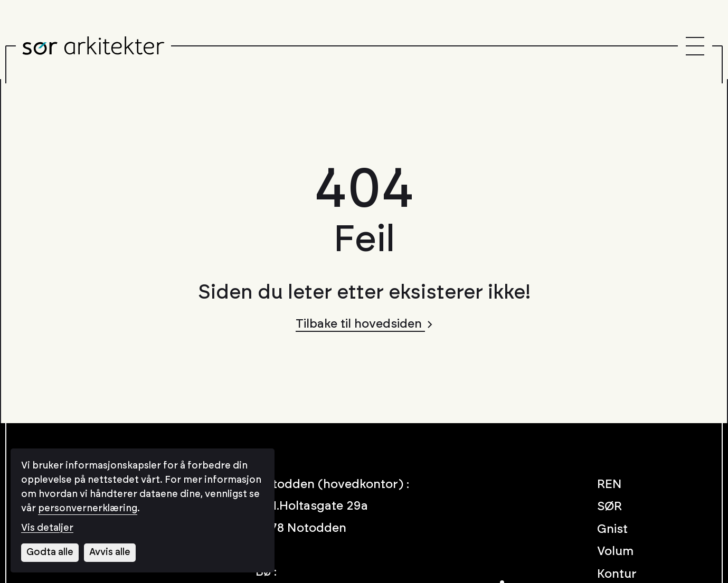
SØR (609, 507)
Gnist (612, 529)
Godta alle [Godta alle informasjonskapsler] (50, 552)
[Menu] (695, 46)
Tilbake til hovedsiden (364, 324)
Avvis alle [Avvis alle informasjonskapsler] (110, 552)
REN (609, 485)
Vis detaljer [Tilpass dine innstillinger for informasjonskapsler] (47, 528)
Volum (615, 552)
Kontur (617, 574)
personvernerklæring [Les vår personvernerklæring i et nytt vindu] (88, 509)
